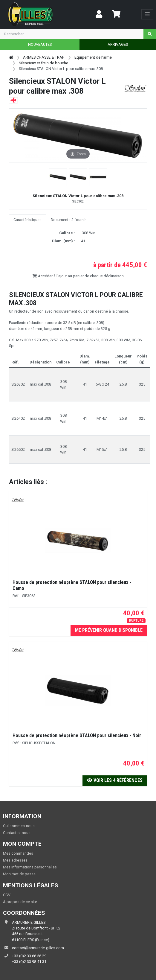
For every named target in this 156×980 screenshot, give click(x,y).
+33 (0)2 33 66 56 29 (29, 956)
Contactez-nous (17, 833)
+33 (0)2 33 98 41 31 (29, 962)
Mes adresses (15, 860)
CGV (7, 895)
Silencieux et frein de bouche (43, 63)
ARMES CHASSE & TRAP (44, 57)
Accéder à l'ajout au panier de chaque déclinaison (78, 276)
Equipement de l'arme (93, 57)
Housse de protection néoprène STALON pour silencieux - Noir (77, 735)
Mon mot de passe (19, 874)
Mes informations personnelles (30, 867)
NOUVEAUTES (40, 44)
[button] (58, 177)
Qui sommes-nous (19, 826)
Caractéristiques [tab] (27, 220)
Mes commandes (18, 853)
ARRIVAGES (118, 44)
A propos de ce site (20, 902)
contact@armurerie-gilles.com (38, 948)
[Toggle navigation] (147, 14)
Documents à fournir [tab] (68, 220)
